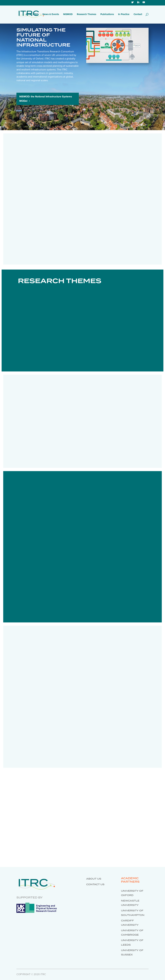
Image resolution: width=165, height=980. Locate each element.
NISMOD (68, 14)
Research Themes (87, 14)
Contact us (95, 885)
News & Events (51, 14)
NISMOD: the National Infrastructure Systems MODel (46, 99)
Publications (107, 14)
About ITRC (32, 14)
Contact (138, 14)
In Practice (124, 14)
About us (94, 879)
